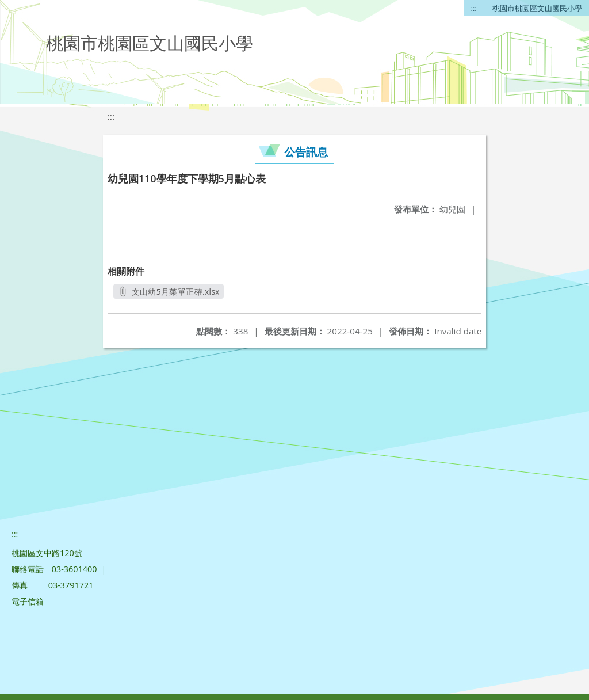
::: (474, 8)
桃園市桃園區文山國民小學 (537, 8)
